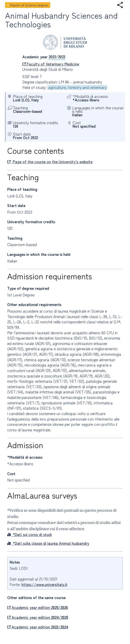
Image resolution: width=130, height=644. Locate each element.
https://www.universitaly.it (45, 584)
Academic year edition (38, 607)
